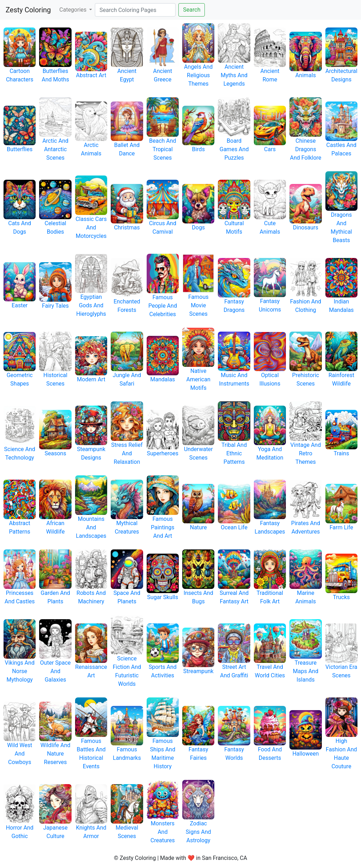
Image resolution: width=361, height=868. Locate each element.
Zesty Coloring (28, 10)
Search (192, 10)
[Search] (135, 10)
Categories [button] (74, 10)
